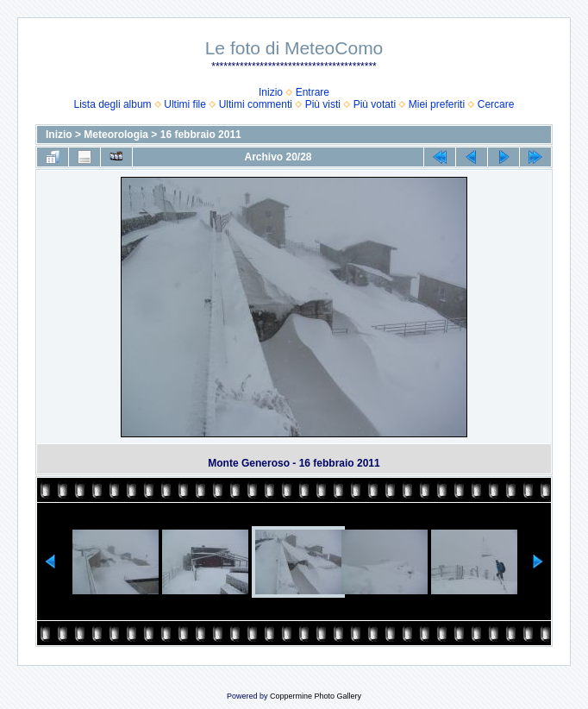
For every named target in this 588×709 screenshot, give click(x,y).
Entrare (313, 92)
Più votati (375, 104)
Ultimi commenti (256, 104)
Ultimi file (185, 104)
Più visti (323, 104)
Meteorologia (116, 135)
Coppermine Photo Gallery (316, 696)
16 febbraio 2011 (201, 135)
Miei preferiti (437, 104)
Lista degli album (113, 104)
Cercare (496, 104)
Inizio (271, 92)
